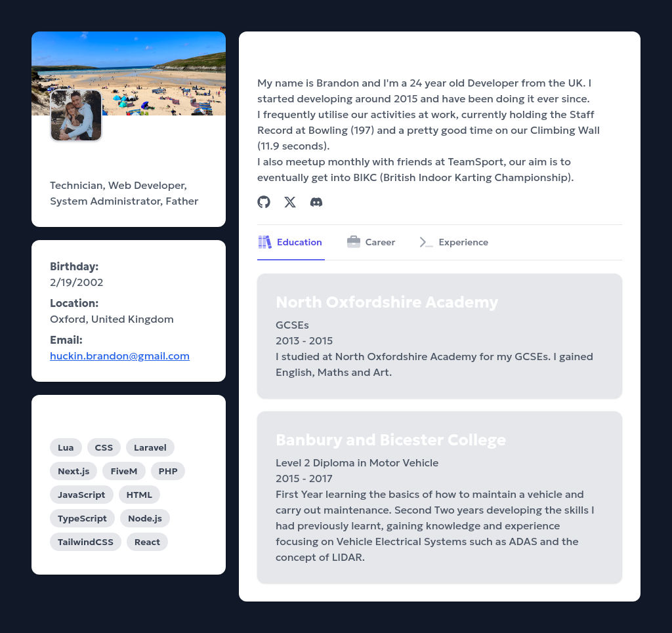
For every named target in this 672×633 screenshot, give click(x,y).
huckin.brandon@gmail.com (120, 356)
